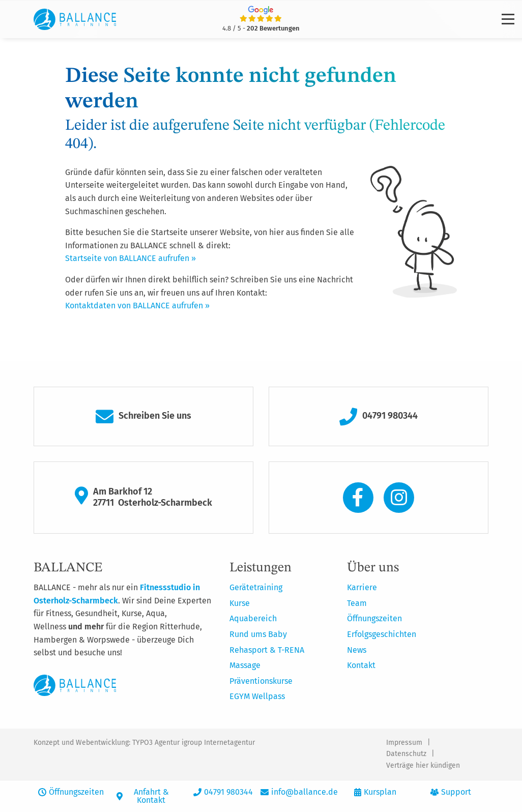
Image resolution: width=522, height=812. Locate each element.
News (357, 650)
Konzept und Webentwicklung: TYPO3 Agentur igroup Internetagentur (144, 743)
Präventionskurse (261, 681)
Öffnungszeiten (374, 618)
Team (357, 603)
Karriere (362, 587)
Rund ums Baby (258, 634)
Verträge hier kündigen (423, 765)
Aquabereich (253, 618)
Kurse (240, 603)
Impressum (404, 743)
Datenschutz (406, 754)
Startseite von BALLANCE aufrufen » (130, 258)
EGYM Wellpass (257, 696)
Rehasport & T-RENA (267, 650)
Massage (245, 665)
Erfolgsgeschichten (382, 634)
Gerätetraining (256, 587)
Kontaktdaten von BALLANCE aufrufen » (137, 306)
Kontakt (361, 665)
